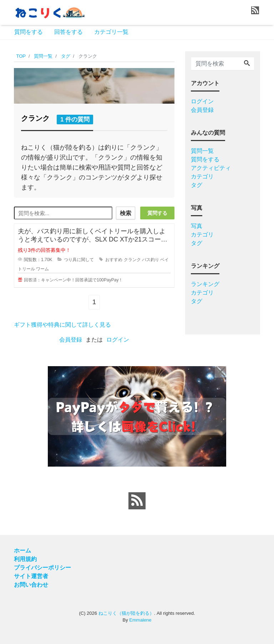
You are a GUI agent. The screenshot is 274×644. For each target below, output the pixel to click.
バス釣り (151, 260)
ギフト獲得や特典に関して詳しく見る (62, 325)
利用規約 (25, 559)
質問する (157, 213)
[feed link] (137, 500)
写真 (197, 226)
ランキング (205, 284)
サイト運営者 (31, 576)
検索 (125, 213)
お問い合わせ (31, 584)
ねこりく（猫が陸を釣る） (126, 613)
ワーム (42, 269)
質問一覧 (202, 151)
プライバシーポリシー (42, 567)
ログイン (118, 339)
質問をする (29, 32)
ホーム (22, 550)
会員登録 (71, 339)
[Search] (247, 64)
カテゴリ (202, 176)
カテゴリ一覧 (111, 32)
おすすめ (114, 260)
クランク (132, 260)
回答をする (68, 32)
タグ (197, 185)
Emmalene (140, 620)
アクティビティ (211, 168)
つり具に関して (79, 260)
